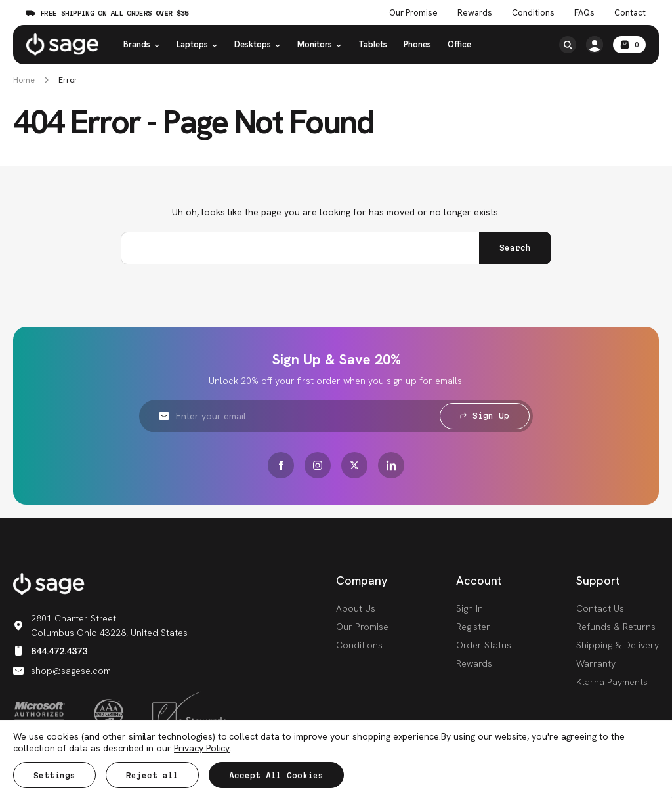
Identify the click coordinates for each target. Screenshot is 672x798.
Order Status (484, 645)
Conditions (359, 645)
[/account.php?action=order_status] (595, 45)
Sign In (470, 608)
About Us (356, 608)
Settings (54, 775)
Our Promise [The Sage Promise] (413, 13)
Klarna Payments (612, 682)
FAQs (584, 13)
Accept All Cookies (276, 775)
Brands (142, 44)
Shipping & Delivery (618, 645)
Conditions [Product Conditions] (533, 13)
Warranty (596, 663)
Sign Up (485, 416)
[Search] (568, 45)
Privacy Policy (202, 748)
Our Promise (362, 627)
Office (459, 44)
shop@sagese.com (62, 671)
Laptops (197, 44)
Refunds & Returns (616, 627)
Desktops (258, 44)
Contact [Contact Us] (630, 13)
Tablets (373, 44)
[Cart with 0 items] (629, 45)
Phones (417, 44)
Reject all (152, 775)
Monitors (320, 44)
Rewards (475, 13)
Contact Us (600, 608)
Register (473, 627)
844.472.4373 (50, 651)
